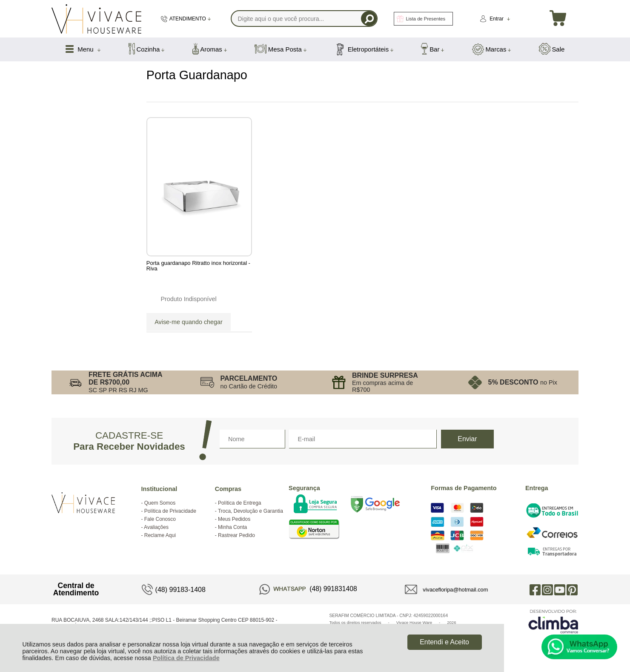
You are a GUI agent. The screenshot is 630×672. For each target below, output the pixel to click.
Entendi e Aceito (444, 642)
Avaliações (156, 527)
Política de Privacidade (186, 658)
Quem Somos (160, 503)
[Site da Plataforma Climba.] (553, 621)
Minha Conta (232, 527)
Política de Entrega (239, 503)
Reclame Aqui (160, 535)
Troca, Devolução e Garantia (251, 511)
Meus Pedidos (234, 519)
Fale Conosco (160, 519)
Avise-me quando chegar (189, 322)
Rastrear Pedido (236, 535)
